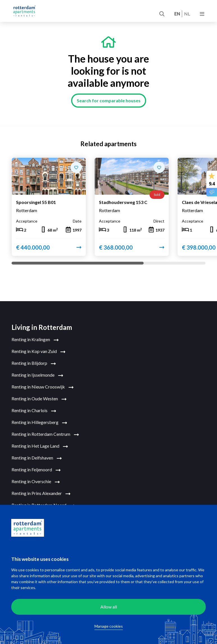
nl (187, 14)
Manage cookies (109, 626)
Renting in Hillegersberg (39, 423)
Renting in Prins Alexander (41, 494)
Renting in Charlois (34, 411)
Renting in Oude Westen (39, 399)
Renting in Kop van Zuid (39, 352)
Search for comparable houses (109, 100)
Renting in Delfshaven (37, 458)
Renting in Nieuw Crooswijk (43, 387)
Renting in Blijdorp (34, 363)
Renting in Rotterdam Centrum (45, 434)
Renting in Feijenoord (36, 470)
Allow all (109, 607)
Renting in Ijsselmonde (37, 375)
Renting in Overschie (36, 482)
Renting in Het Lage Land (40, 446)
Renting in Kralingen (35, 340)
